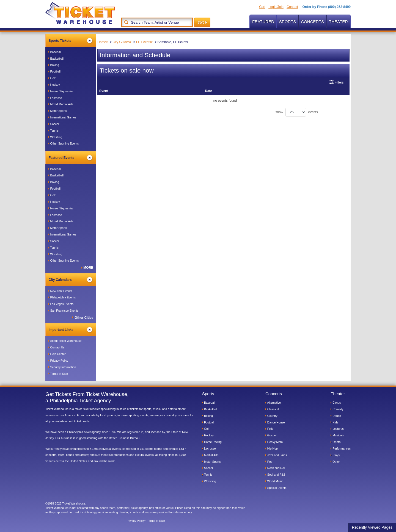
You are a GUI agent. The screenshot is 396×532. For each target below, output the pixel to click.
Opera (335, 442)
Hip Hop (272, 448)
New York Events (60, 291)
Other (335, 462)
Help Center (57, 354)
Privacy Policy (58, 361)
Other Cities (83, 318)
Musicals (337, 435)
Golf (52, 78)
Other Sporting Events (64, 143)
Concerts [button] (312, 22)
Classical (272, 409)
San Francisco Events (63, 311)
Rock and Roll (275, 468)
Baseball (55, 52)
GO (202, 22)
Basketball (56, 59)
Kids (334, 422)
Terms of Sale (58, 374)
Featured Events (71, 158)
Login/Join (276, 7)
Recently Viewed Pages (372, 527)
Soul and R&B (275, 475)
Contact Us (57, 347)
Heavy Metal (274, 442)
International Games (62, 117)
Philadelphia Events (62, 297)
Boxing (54, 65)
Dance (336, 416)
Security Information (62, 367)
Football (54, 71)
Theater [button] (338, 22)
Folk (269, 429)
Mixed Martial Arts (61, 104)
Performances (341, 448)
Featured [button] (263, 22)
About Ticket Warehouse (65, 341)
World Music (274, 481)
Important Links (71, 330)
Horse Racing (212, 442)
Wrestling (55, 137)
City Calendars (71, 280)
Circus (336, 403)
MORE (87, 268)
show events (297, 112)
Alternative (273, 403)
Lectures (337, 429)
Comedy (337, 409)
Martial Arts (210, 455)
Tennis (53, 131)
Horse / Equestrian (61, 91)
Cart (262, 7)
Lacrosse (55, 98)
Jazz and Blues (276, 455)
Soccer (54, 124)
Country (271, 416)
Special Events (276, 488)
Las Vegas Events (61, 304)
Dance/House (275, 422)
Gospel (271, 435)
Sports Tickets (71, 41)
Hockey (54, 85)
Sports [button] (288, 22)
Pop (269, 462)
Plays (335, 455)
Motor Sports (58, 111)
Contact (292, 7)
